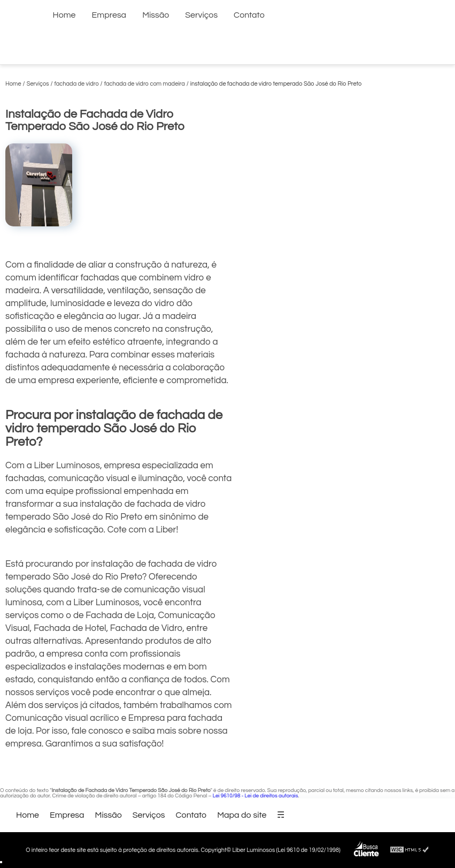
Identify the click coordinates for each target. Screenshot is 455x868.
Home (64, 15)
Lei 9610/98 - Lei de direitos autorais (256, 796)
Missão (156, 15)
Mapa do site (242, 815)
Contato (249, 15)
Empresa (109, 15)
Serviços (201, 15)
